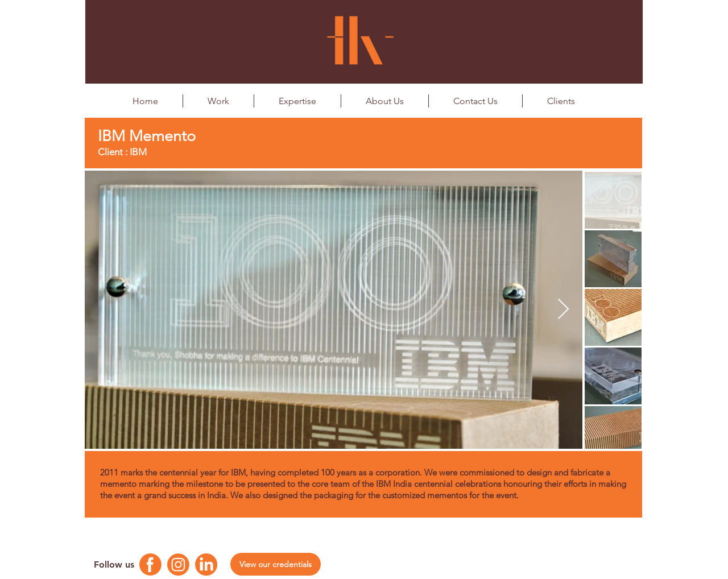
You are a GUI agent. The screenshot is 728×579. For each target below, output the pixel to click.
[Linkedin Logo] (206, 564)
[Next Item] (563, 310)
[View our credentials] (276, 564)
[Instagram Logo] (178, 564)
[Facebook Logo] (150, 564)
